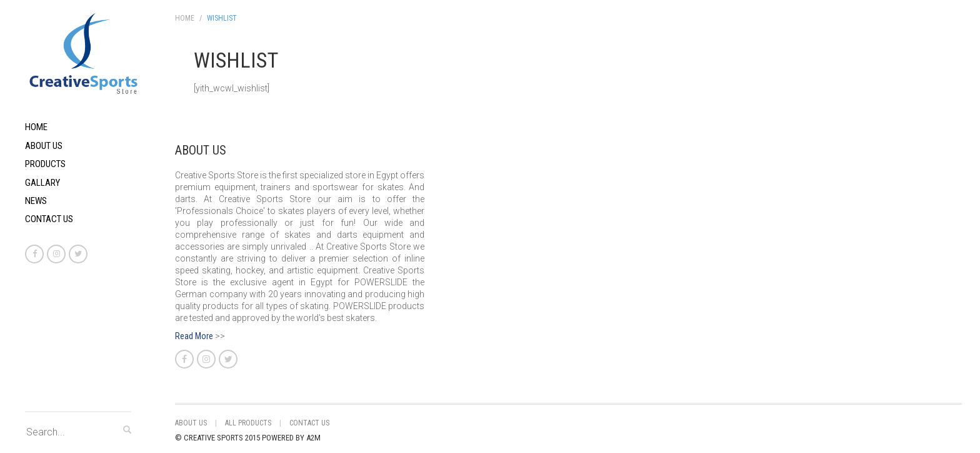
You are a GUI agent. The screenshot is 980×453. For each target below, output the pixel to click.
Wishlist (222, 18)
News (36, 201)
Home (36, 127)
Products (45, 164)
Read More (194, 336)
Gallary (42, 183)
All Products (248, 423)
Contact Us (49, 219)
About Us (44, 146)
